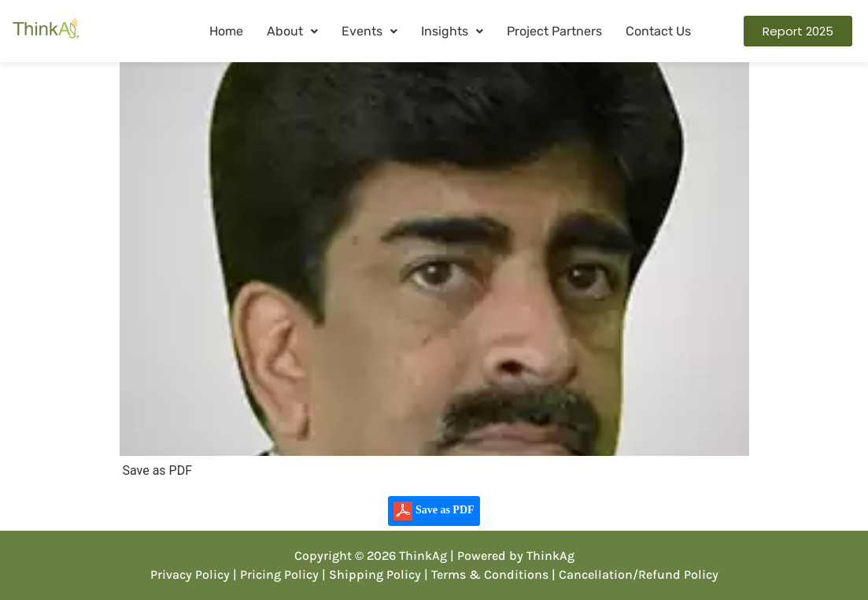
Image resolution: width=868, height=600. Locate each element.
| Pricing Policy (276, 574)
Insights (452, 31)
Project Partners (554, 31)
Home (226, 31)
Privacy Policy (190, 574)
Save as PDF (434, 511)
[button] (292, 31)
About (292, 31)
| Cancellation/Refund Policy (635, 574)
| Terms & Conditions (486, 574)
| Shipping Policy (371, 574)
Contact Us (658, 31)
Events (369, 31)
